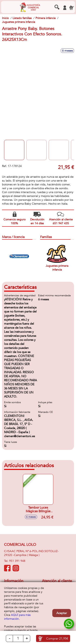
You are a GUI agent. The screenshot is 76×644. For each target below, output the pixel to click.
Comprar (57, 639)
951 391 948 (17, 561)
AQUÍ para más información (17, 617)
